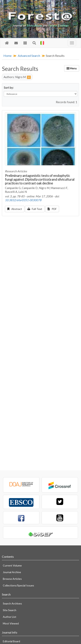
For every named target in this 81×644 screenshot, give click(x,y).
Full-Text (35, 209)
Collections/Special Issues (18, 585)
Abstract (15, 209)
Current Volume (12, 565)
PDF (52, 209)
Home (7, 56)
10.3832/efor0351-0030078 (23, 200)
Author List (10, 617)
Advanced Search (29, 56)
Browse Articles (12, 579)
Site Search (10, 610)
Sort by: (9, 88)
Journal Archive (12, 572)
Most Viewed (11, 623)
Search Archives (12, 603)
